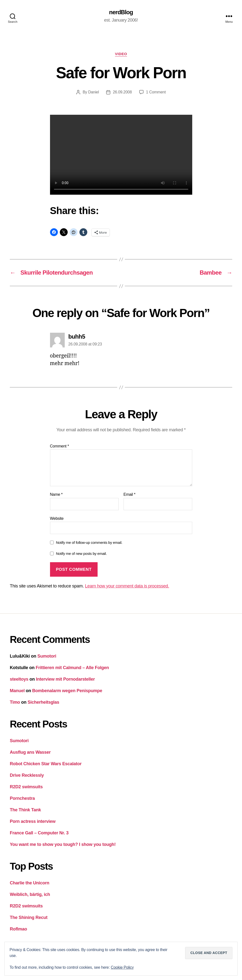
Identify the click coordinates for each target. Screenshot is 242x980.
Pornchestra (22, 798)
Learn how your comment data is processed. (127, 586)
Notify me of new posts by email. (81, 554)
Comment (60, 446)
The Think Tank (25, 810)
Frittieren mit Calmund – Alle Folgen (72, 668)
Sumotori (47, 656)
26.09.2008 (122, 92)
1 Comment (156, 92)
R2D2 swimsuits (26, 787)
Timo (15, 702)
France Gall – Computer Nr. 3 (39, 833)
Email (130, 494)
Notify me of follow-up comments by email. (89, 542)
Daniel (93, 92)
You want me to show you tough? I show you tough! (63, 844)
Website (57, 518)
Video (121, 54)
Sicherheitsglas (44, 702)
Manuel (17, 691)
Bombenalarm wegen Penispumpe (67, 691)
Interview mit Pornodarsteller (65, 679)
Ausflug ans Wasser (30, 752)
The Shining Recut (29, 917)
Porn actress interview (33, 821)
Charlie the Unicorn (30, 883)
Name (56, 494)
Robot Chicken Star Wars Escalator (46, 764)
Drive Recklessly (27, 775)
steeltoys (19, 679)
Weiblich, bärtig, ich (30, 894)
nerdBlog (121, 12)
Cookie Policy (122, 967)
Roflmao (18, 929)
